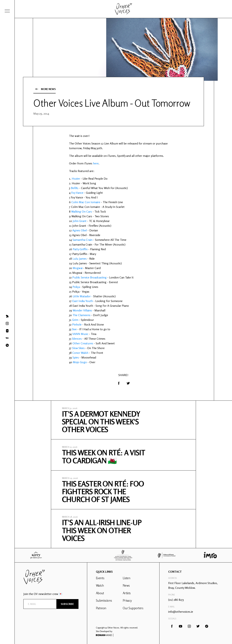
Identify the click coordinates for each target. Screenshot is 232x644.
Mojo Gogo (80, 362)
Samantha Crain (82, 240)
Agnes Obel (80, 230)
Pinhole (77, 324)
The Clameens (81, 315)
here (96, 163)
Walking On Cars (82, 211)
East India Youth (83, 301)
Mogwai (78, 268)
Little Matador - (83, 296)
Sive (74, 329)
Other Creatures (83, 343)
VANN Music (80, 334)
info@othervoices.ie (181, 612)
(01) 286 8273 (176, 600)
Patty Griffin (80, 249)
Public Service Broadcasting (89, 277)
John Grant (80, 221)
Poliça (76, 287)
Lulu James (80, 259)
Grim (75, 320)
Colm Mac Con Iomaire (86, 202)
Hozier (76, 179)
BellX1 (75, 188)
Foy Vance (77, 193)
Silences (77, 339)
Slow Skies (78, 348)
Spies (76, 357)
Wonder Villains (82, 310)
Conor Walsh (80, 353)
